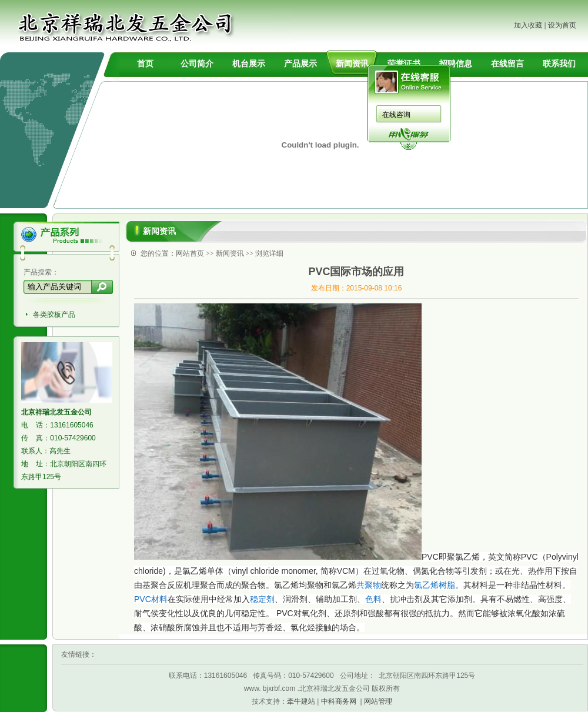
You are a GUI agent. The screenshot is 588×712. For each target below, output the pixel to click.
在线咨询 (396, 115)
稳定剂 (262, 599)
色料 (373, 599)
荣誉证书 (404, 63)
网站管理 (378, 701)
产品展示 (300, 63)
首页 (145, 63)
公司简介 (197, 63)
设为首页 (562, 25)
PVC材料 (151, 599)
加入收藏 (528, 25)
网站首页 (190, 253)
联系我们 (559, 63)
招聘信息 (456, 63)
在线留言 (507, 63)
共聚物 (369, 585)
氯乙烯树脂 (435, 585)
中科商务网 (339, 701)
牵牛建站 (301, 701)
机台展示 (249, 63)
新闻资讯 (352, 63)
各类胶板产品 (54, 315)
